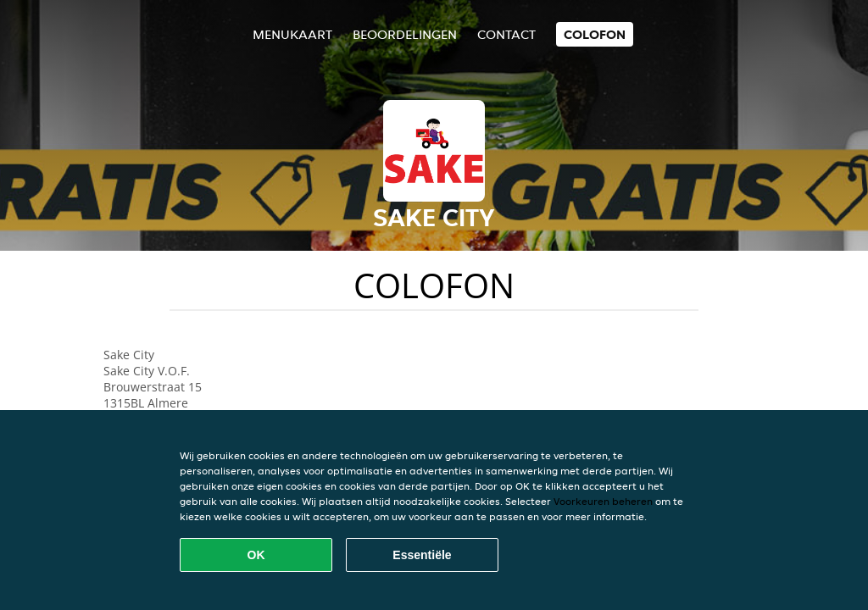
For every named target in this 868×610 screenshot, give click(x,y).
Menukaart (292, 34)
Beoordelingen (405, 34)
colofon (595, 34)
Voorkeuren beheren (603, 501)
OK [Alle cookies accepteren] (256, 555)
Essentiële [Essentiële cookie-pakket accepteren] (422, 555)
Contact (506, 34)
